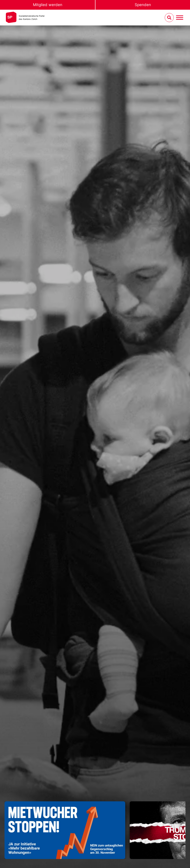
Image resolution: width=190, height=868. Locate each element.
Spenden (143, 5)
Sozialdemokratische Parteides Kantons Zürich (32, 17)
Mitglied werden (48, 5)
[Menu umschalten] (180, 18)
